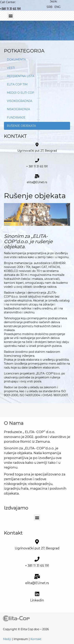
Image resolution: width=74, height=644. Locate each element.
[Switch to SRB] (50, 7)
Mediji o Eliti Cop (21, 93)
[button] (11, 16)
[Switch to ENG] (58, 7)
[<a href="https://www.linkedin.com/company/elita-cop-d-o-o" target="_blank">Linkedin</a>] (37, 594)
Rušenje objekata (21, 126)
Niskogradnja (18, 109)
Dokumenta (16, 60)
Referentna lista (21, 76)
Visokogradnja (20, 101)
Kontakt (36, 639)
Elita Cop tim (17, 84)
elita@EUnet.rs (37, 182)
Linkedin (37, 600)
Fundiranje (16, 118)
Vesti (11, 68)
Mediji (7, 639)
